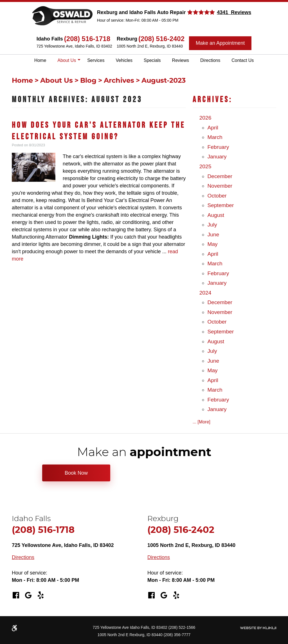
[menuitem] (40, 60)
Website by (258, 628)
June (213, 235)
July (212, 225)
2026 (205, 118)
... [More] (202, 422)
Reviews (181, 60)
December (220, 176)
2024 (205, 293)
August (216, 215)
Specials (152, 60)
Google (28, 595)
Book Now (76, 473)
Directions (210, 60)
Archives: (212, 100)
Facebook (16, 595)
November (220, 186)
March (215, 137)
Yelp (40, 595)
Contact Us (243, 60)
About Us (67, 60)
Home (40, 60)
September (220, 205)
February (218, 147)
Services (96, 60)
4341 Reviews (234, 12)
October (217, 196)
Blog (88, 81)
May (212, 244)
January (217, 157)
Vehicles (124, 60)
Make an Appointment (220, 43)
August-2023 (164, 81)
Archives (119, 81)
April (213, 128)
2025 (205, 166)
